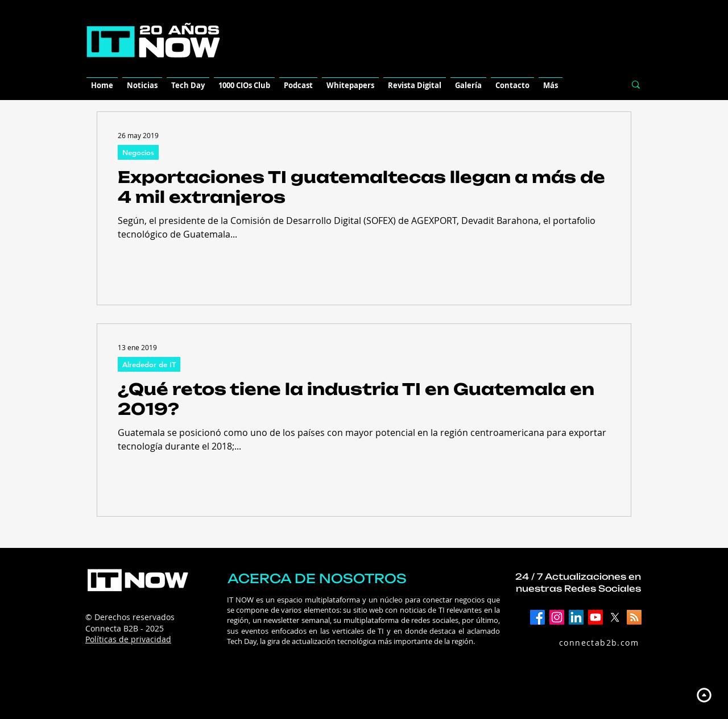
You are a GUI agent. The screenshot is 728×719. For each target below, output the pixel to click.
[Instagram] (557, 617)
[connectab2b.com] (587, 642)
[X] (615, 617)
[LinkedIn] (576, 617)
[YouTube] (595, 617)
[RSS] (634, 617)
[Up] (704, 695)
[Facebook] (537, 617)
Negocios (138, 152)
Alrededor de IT (149, 364)
